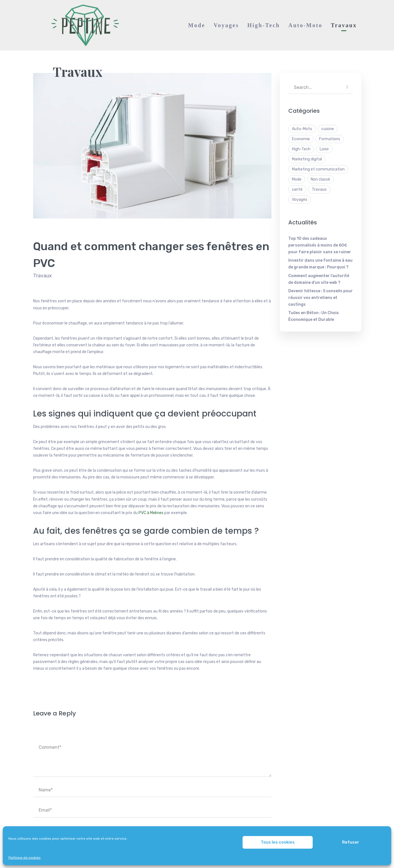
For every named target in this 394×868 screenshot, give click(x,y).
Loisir (324, 149)
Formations (330, 139)
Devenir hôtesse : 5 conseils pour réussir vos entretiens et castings (321, 298)
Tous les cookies (278, 842)
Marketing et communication (318, 169)
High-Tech (301, 149)
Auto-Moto (302, 129)
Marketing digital (307, 159)
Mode (297, 179)
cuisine (328, 129)
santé (297, 189)
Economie (301, 139)
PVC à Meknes (151, 513)
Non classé (320, 179)
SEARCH (347, 87)
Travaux (78, 72)
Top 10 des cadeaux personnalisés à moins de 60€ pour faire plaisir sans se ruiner (320, 245)
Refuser (351, 842)
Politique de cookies (25, 858)
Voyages (300, 200)
